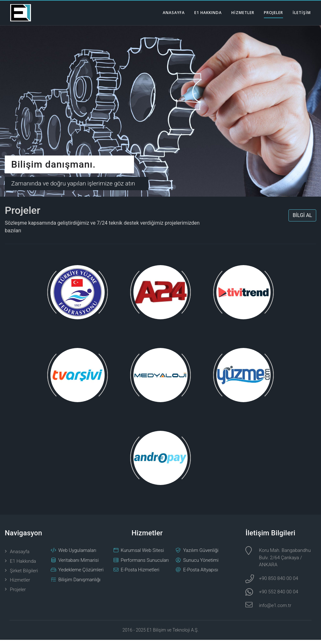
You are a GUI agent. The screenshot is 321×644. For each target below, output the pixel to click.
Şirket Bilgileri (24, 575)
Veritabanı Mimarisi (79, 564)
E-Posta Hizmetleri (140, 574)
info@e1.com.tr (275, 609)
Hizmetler (20, 584)
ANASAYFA (174, 13)
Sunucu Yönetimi (201, 564)
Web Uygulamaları (77, 554)
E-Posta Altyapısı (201, 574)
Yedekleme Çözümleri (81, 574)
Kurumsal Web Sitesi (142, 554)
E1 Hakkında (23, 565)
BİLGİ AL (302, 219)
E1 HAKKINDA (208, 13)
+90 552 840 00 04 (278, 596)
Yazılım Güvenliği (201, 554)
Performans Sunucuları (145, 564)
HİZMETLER (243, 13)
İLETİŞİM (302, 13)
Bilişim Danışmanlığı (79, 583)
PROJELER (273, 13)
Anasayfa (20, 556)
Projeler (18, 594)
